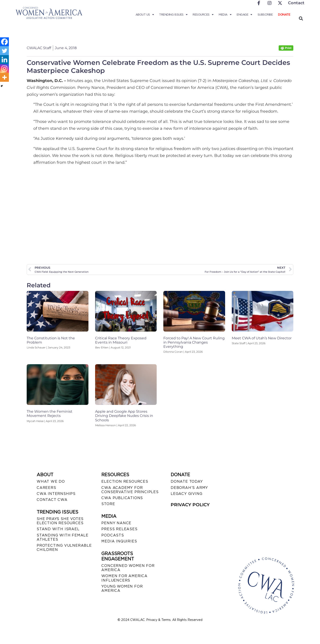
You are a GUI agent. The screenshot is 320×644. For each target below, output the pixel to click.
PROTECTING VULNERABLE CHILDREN (64, 548)
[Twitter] (4, 51)
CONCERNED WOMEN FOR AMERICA (128, 568)
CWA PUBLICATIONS (122, 498)
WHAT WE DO (51, 481)
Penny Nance (116, 523)
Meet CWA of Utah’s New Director (262, 338)
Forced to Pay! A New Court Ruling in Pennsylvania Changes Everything (194, 342)
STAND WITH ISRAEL (58, 529)
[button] (301, 18)
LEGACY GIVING (186, 494)
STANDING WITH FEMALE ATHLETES (63, 537)
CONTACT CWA (52, 500)
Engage (244, 15)
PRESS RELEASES (119, 529)
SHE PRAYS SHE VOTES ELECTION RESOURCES (60, 521)
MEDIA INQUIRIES (119, 541)
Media (225, 15)
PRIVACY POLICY (190, 505)
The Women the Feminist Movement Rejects (50, 414)
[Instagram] (4, 68)
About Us (145, 15)
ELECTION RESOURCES (125, 481)
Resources (203, 15)
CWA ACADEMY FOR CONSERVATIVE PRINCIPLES (130, 490)
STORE (108, 504)
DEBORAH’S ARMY (189, 488)
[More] (4, 77)
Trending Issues (173, 15)
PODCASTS (113, 535)
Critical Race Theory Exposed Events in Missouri (121, 340)
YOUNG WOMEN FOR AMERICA (122, 588)
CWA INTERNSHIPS (56, 494)
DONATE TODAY (187, 481)
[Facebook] (4, 42)
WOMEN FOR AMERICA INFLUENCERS (124, 578)
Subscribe (265, 15)
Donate (284, 15)
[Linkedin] (4, 60)
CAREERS (46, 488)
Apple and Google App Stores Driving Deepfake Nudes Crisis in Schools (124, 416)
